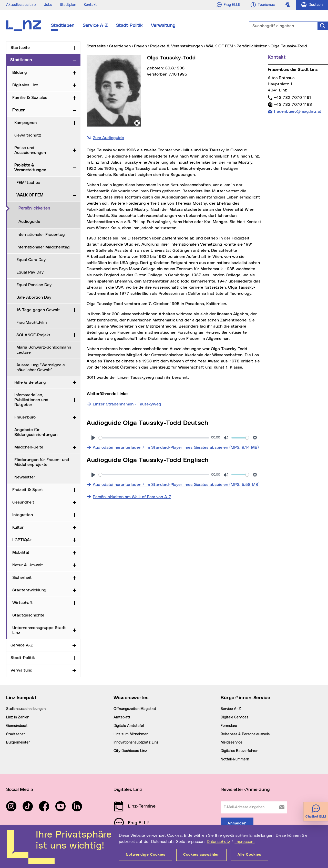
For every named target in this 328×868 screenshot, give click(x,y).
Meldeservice (232, 742)
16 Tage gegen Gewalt (38, 310)
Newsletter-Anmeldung (245, 790)
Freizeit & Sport (28, 490)
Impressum (244, 842)
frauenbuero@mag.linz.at (298, 111)
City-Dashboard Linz (130, 751)
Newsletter (25, 477)
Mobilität (21, 552)
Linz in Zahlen (18, 717)
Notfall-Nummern (235, 759)
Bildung (20, 72)
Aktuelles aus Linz (21, 5)
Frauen (19, 110)
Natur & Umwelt (28, 565)
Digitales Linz (25, 85)
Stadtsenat (16, 734)
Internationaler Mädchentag (43, 247)
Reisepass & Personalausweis (245, 734)
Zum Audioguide (108, 138)
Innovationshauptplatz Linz (136, 742)
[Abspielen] (93, 438)
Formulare (229, 726)
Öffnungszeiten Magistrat (135, 709)
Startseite (20, 48)
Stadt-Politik (129, 26)
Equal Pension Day (34, 285)
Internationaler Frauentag (41, 235)
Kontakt (90, 5)
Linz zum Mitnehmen (131, 734)
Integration (23, 515)
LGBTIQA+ (22, 540)
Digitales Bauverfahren (239, 751)
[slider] (154, 438)
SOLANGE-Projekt (33, 335)
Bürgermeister (18, 742)
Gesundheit (23, 502)
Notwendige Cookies (146, 855)
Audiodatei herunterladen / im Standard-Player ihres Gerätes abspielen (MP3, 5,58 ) (176, 484)
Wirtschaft (23, 603)
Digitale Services (234, 717)
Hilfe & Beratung (30, 382)
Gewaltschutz (28, 135)
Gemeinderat (17, 726)
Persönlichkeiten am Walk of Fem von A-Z (132, 497)
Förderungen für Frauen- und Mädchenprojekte (42, 462)
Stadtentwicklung (29, 590)
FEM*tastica (28, 183)
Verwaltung (163, 26)
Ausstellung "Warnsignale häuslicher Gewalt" (41, 367)
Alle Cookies (249, 855)
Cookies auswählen (201, 855)
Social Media (20, 790)
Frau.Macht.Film (32, 322)
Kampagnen (25, 123)
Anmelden (237, 823)
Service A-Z (95, 26)
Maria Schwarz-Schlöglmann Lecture (44, 350)
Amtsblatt (122, 717)
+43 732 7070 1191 (292, 97)
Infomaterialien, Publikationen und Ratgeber (31, 400)
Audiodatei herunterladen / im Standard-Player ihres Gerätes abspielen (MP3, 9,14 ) (176, 447)
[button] (137, 123)
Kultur (18, 527)
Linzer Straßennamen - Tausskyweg (127, 404)
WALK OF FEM (30, 195)
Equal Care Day (31, 260)
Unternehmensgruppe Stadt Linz (39, 630)
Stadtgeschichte (28, 615)
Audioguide (29, 222)
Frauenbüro (25, 417)
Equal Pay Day (30, 272)
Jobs (48, 5)
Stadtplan (68, 5)
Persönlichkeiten (49, 208)
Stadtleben (63, 26)
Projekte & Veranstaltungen (30, 168)
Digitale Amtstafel (129, 726)
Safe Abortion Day (34, 297)
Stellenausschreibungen (26, 709)
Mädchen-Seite (29, 447)
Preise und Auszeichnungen (30, 150)
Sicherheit (22, 578)
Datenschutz (218, 842)
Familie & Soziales (30, 98)
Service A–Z (231, 709)
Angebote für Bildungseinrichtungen (36, 432)
